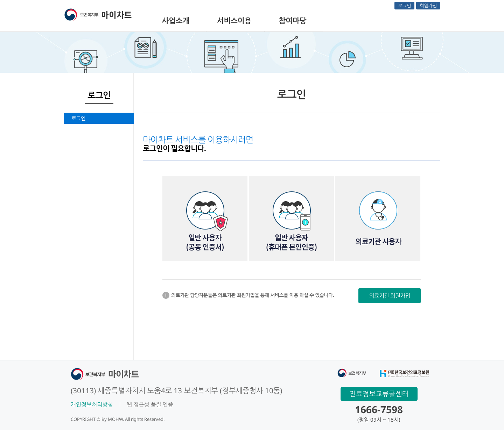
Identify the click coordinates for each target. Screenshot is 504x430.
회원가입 (428, 6)
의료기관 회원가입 (390, 296)
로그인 (404, 6)
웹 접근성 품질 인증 (150, 404)
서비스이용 (234, 21)
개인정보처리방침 (92, 404)
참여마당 (293, 21)
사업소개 (176, 21)
